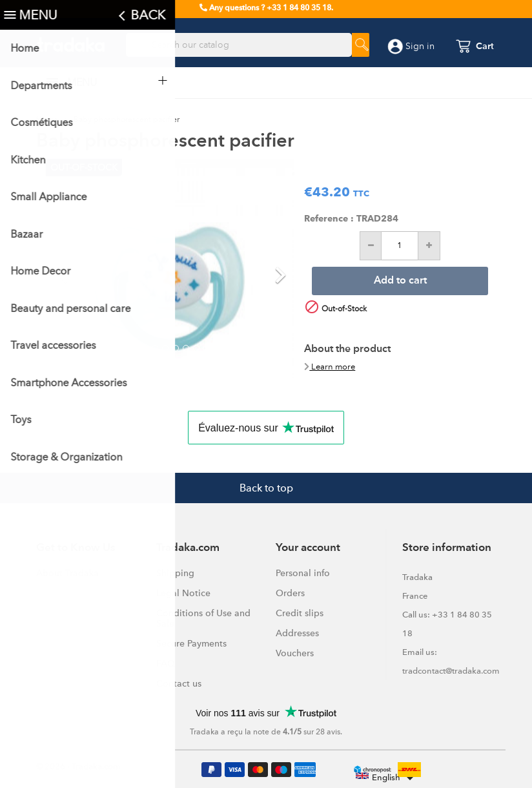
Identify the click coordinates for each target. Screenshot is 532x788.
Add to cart (400, 281)
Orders (290, 593)
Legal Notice (183, 593)
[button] (65, 269)
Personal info (303, 573)
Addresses (297, 633)
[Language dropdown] (387, 778)
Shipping (175, 573)
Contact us (179, 683)
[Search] (239, 45)
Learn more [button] (330, 367)
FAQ (166, 663)
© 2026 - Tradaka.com (78, 766)
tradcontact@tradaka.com (451, 671)
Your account (308, 548)
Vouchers (295, 653)
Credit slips (300, 613)
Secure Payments (191, 643)
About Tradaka (67, 573)
